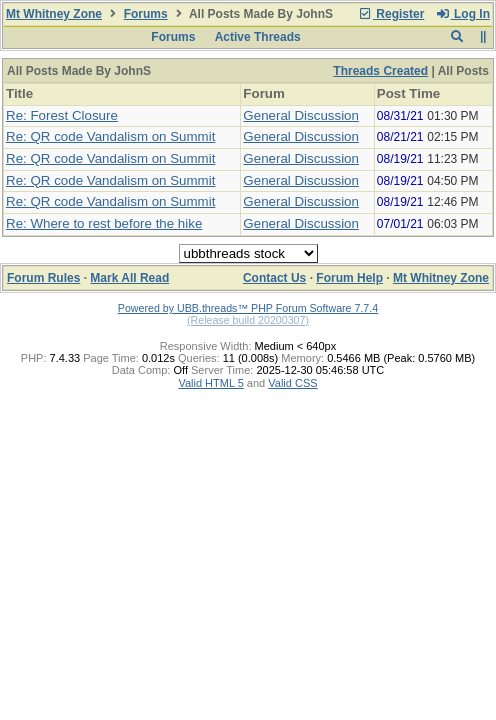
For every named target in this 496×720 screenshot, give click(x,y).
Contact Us (274, 278)
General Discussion (301, 115)
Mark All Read (129, 278)
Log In (463, 14)
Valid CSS (292, 383)
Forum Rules (43, 278)
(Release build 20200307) (248, 320)
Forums (146, 14)
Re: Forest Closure (62, 115)
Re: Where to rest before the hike (104, 223)
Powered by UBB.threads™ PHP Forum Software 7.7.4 (248, 308)
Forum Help (349, 278)
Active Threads (258, 37)
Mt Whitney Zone (54, 14)
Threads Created (380, 71)
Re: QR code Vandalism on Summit (110, 136)
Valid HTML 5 (210, 383)
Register (391, 14)
